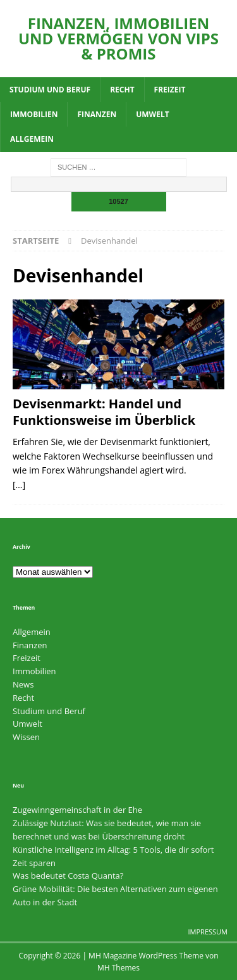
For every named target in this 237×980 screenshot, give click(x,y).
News (23, 684)
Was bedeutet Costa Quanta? (68, 876)
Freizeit (170, 90)
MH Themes (118, 968)
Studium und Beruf (50, 90)
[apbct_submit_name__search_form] (119, 202)
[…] (19, 485)
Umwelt (152, 114)
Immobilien (34, 114)
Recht (122, 90)
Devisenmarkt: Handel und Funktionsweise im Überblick (104, 412)
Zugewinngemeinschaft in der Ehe (77, 810)
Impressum (208, 932)
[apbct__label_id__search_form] (119, 184)
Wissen (26, 737)
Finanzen (97, 114)
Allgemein (32, 139)
